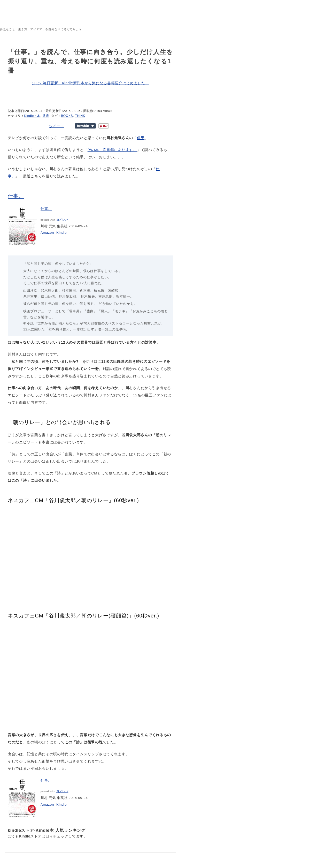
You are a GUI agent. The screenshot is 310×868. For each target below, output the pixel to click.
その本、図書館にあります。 (112, 150)
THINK (80, 116)
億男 (141, 138)
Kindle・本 (32, 116)
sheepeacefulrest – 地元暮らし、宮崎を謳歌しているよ (56, 20)
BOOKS (67, 116)
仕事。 (16, 196)
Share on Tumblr (85, 126)
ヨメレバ (62, 220)
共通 (46, 116)
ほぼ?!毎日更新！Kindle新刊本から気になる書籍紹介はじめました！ (90, 83)
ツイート (57, 126)
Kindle (61, 233)
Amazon (47, 233)
